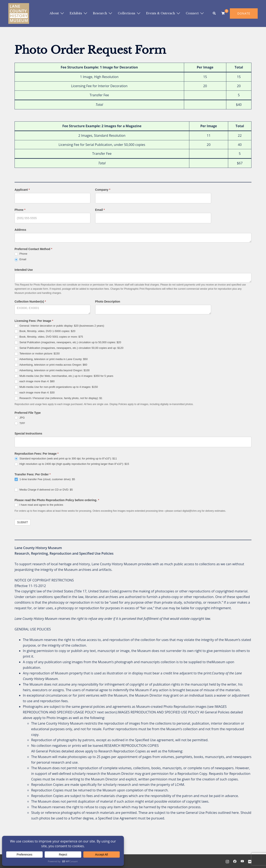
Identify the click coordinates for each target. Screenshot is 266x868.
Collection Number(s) (30, 302)
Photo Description (108, 302)
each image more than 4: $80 (35, 382)
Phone (20, 210)
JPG (20, 418)
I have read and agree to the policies (39, 505)
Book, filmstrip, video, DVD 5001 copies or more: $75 (49, 337)
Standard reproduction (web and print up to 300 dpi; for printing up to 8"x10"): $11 (66, 459)
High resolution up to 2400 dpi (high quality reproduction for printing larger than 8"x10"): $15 (72, 464)
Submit (23, 522)
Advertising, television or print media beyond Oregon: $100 (52, 371)
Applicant (22, 190)
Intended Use (24, 270)
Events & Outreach (161, 13)
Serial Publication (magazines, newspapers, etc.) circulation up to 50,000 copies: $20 (68, 342)
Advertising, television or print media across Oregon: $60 (51, 365)
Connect (192, 13)
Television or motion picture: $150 (37, 354)
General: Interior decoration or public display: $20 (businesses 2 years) (59, 326)
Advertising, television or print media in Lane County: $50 (51, 359)
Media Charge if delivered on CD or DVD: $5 (44, 490)
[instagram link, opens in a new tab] (227, 861)
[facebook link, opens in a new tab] (235, 861)
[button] (214, 13)
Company (103, 190)
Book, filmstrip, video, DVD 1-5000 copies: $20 (45, 331)
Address (20, 230)
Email (100, 210)
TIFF (20, 423)
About (54, 13)
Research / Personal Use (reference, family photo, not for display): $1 (58, 398)
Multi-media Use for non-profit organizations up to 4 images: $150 (56, 387)
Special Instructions (28, 433)
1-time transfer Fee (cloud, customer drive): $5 (45, 479)
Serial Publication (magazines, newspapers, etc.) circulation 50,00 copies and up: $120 (69, 348)
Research (100, 13)
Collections (127, 13)
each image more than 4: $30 (35, 393)
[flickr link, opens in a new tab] (250, 861)
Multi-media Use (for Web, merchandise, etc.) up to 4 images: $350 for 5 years (64, 376)
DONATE (244, 13)
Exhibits (76, 13)
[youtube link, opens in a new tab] (242, 861)
